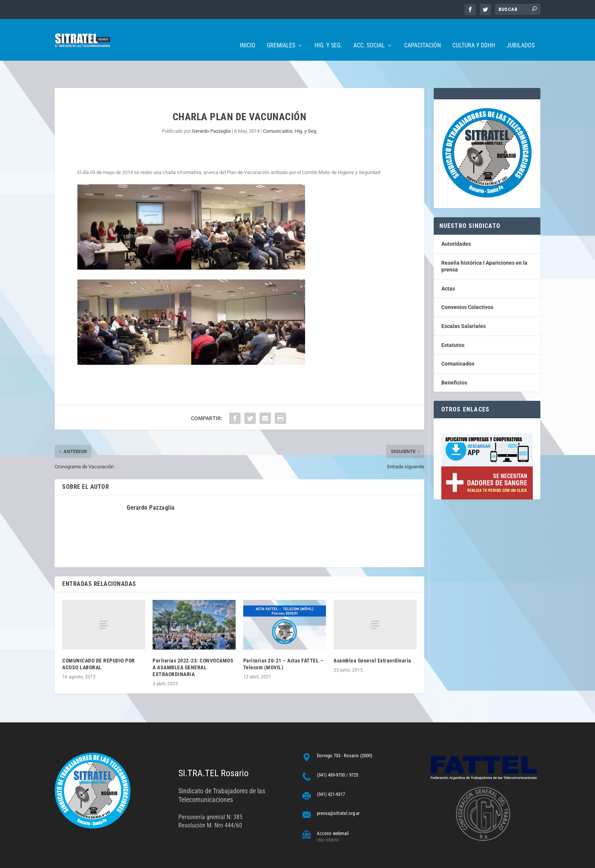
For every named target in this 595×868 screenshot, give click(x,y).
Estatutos (453, 322)
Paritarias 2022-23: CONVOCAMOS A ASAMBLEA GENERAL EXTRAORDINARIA (193, 644)
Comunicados (278, 108)
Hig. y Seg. (328, 34)
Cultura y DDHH (474, 34)
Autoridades (456, 220)
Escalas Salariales (464, 303)
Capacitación (423, 34)
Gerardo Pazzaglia (211, 108)
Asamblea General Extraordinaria (372, 637)
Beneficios (454, 359)
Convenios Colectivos (467, 284)
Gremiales (281, 34)
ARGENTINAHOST (93, 859)
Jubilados (521, 34)
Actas (448, 265)
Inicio (248, 34)
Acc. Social (369, 34)
